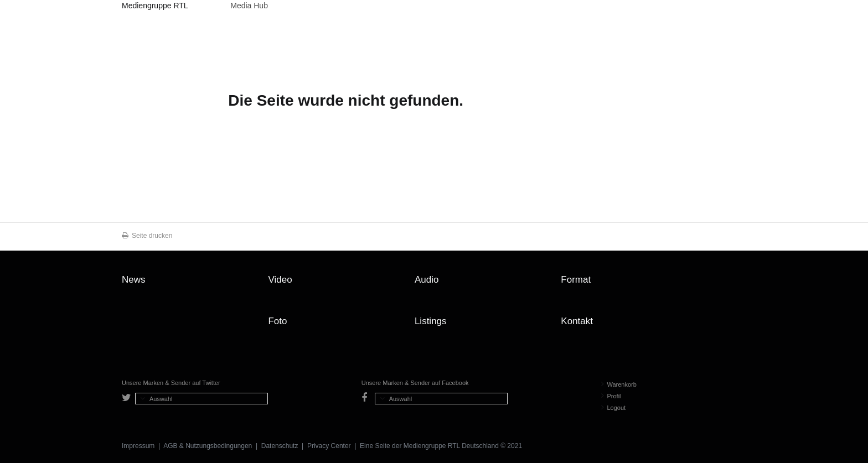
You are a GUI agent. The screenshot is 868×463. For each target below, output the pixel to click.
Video (280, 280)
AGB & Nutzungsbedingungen (208, 446)
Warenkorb (619, 384)
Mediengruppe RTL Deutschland (155, 7)
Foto (277, 321)
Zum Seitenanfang (735, 284)
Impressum (138, 446)
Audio (427, 280)
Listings (431, 321)
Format (576, 280)
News (134, 280)
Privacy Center (329, 446)
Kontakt (577, 321)
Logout (614, 408)
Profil (611, 396)
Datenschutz (280, 446)
